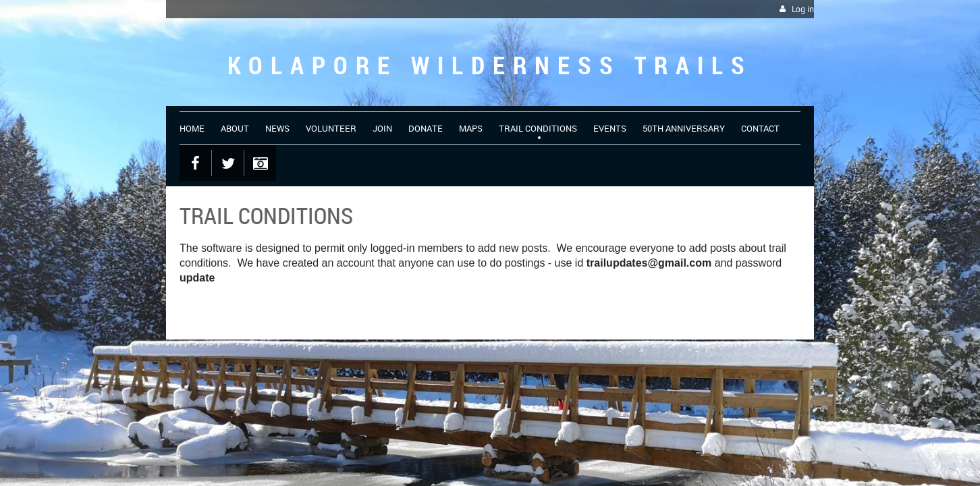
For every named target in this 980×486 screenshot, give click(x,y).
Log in (803, 9)
